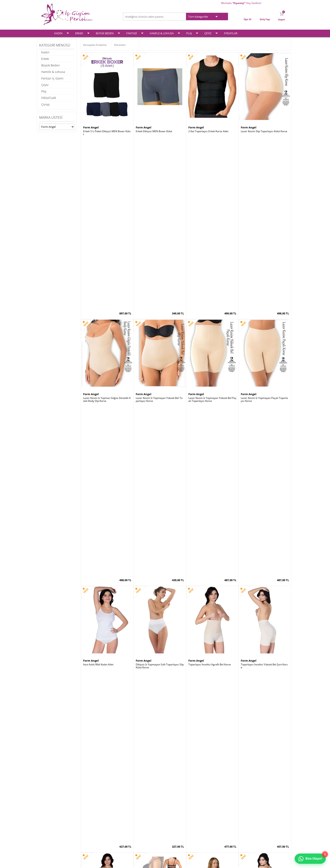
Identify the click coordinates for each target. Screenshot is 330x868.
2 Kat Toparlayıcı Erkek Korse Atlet (208, 131)
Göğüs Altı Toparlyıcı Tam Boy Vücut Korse (265, 713)
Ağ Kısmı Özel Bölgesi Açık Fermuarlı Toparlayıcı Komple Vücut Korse (212, 423)
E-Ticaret (152, 863)
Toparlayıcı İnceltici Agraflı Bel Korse (210, 325)
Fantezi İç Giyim (50, 818)
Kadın (45, 52)
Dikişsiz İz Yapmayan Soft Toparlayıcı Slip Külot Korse (160, 326)
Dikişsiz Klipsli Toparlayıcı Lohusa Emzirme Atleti (159, 520)
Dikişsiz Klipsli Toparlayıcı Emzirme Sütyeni (160, 616)
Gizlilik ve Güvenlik (94, 824)
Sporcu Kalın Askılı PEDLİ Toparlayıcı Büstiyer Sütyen (160, 713)
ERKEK (79, 33)
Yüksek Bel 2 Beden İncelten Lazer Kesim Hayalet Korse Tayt (107, 616)
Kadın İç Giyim (49, 802)
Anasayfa (130, 802)
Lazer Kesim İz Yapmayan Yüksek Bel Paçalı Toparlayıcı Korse (212, 230)
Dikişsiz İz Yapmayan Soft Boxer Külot (263, 615)
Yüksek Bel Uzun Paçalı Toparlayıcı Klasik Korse (265, 423)
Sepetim (172, 813)
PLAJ (189, 33)
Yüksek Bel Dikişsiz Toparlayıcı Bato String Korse (107, 520)
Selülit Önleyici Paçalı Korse (99, 422)
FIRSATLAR (231, 33)
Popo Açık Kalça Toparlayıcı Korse (155, 422)
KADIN (58, 33)
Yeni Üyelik (174, 807)
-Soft (143, 863)
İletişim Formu (175, 818)
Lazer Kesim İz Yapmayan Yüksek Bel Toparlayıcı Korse (159, 230)
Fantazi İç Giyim (52, 78)
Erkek (45, 59)
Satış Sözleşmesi (93, 813)
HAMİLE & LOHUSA (162, 33)
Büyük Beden (51, 65)
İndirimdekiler (133, 813)
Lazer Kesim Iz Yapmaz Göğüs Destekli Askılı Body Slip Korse (107, 230)
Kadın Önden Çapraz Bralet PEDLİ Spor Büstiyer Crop (212, 520)
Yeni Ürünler (132, 807)
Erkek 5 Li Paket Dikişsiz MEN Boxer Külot (107, 133)
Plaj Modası (48, 835)
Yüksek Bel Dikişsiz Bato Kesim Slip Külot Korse (107, 713)
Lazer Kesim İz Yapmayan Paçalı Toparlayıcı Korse (264, 230)
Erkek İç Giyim (49, 807)
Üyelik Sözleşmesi (93, 807)
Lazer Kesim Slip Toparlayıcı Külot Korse (264, 131)
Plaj (44, 91)
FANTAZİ (132, 33)
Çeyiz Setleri (48, 829)
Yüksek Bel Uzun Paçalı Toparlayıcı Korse (212, 712)
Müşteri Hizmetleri (136, 818)
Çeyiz (45, 85)
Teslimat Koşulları (93, 802)
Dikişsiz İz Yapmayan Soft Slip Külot (209, 615)
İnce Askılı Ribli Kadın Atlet (98, 325)
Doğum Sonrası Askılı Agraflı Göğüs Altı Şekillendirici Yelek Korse (265, 520)
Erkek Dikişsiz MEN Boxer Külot (154, 131)
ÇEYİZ (208, 33)
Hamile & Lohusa (53, 72)
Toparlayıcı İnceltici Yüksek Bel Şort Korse (264, 326)
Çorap (45, 104)
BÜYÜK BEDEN (105, 33)
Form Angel (91, 127)
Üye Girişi (173, 802)
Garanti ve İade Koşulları (97, 818)
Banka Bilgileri (133, 824)
